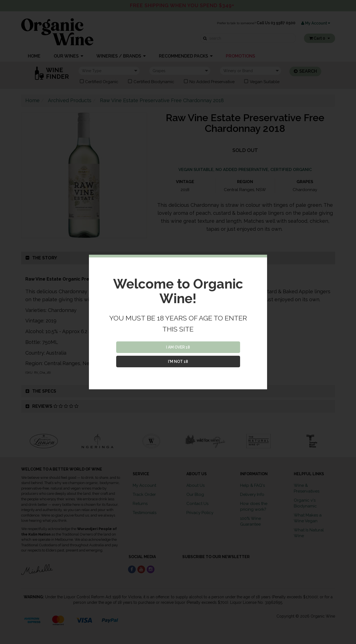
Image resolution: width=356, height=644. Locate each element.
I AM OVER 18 (178, 347)
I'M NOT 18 (178, 362)
